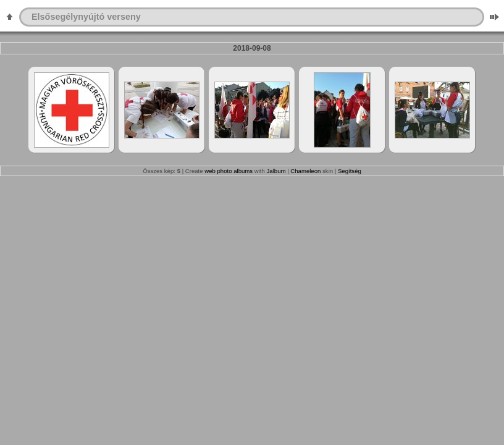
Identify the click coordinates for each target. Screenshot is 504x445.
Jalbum (276, 171)
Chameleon (305, 171)
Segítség (350, 171)
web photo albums (229, 171)
